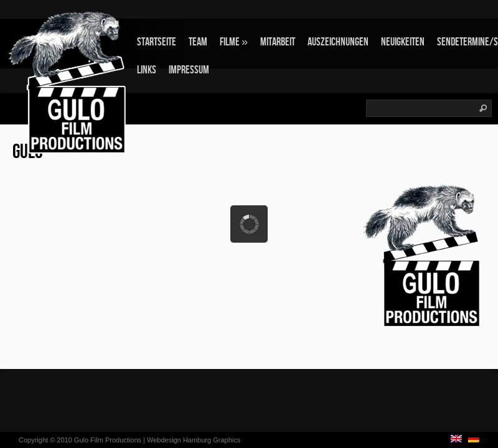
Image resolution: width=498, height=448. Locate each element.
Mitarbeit (278, 42)
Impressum (189, 70)
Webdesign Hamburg (179, 440)
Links (147, 70)
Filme (234, 42)
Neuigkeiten (403, 42)
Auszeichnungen (338, 42)
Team (198, 42)
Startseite (157, 42)
